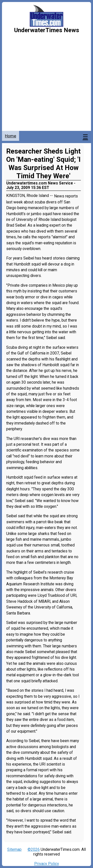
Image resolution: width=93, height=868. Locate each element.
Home (11, 136)
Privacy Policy (47, 864)
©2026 (34, 849)
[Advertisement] (46, 82)
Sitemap (14, 849)
